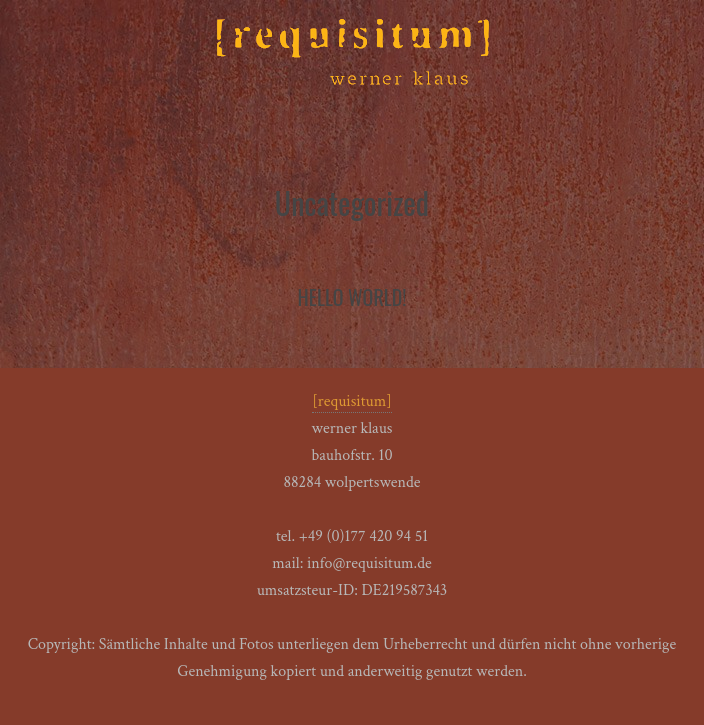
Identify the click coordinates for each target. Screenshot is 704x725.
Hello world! (352, 297)
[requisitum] (352, 401)
